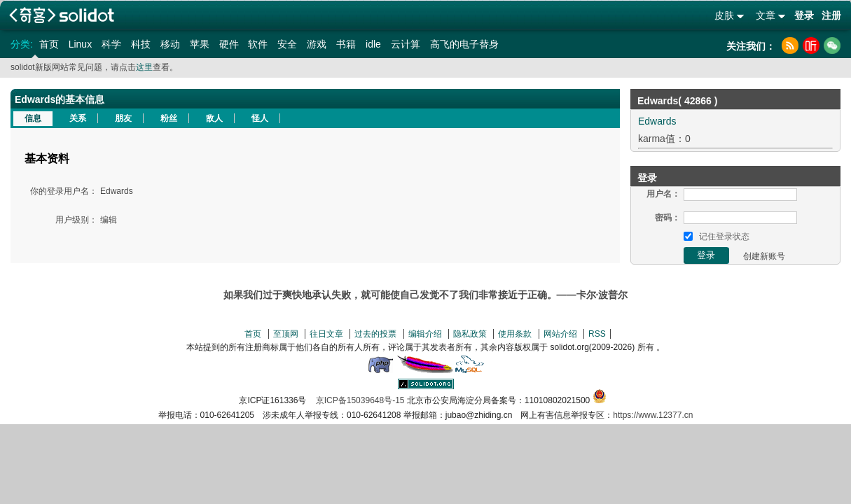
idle (373, 44)
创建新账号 (764, 256)
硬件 (229, 44)
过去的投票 (375, 334)
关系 (78, 118)
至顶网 (286, 334)
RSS (597, 334)
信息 (33, 118)
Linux (80, 44)
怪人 (260, 118)
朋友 (123, 118)
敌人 (214, 118)
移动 (170, 44)
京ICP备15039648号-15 (360, 400)
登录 (804, 15)
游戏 (317, 44)
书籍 (346, 44)
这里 (144, 67)
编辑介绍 (425, 334)
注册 (831, 15)
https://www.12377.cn (653, 415)
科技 (141, 44)
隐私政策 (470, 334)
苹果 (200, 44)
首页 (49, 44)
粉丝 (169, 118)
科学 (111, 44)
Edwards (657, 121)
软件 (258, 44)
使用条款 (515, 334)
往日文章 (326, 334)
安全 (287, 44)
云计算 (406, 44)
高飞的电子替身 (464, 44)
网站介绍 (560, 334)
